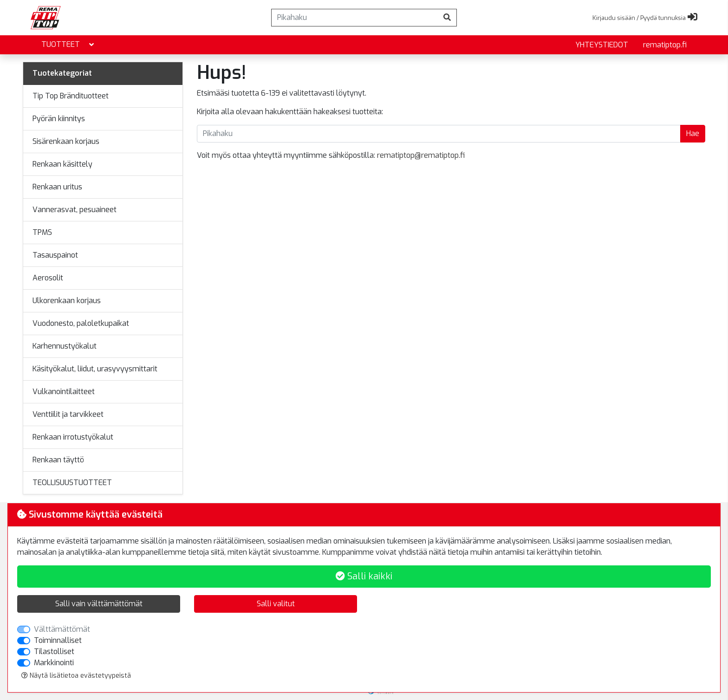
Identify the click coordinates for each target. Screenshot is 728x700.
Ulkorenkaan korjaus (67, 301)
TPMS (42, 232)
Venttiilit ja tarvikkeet (68, 414)
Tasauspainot (55, 255)
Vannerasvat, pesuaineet (75, 210)
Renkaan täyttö (58, 460)
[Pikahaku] (355, 18)
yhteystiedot (602, 45)
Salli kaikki (364, 576)
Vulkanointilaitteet (64, 392)
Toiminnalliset (58, 640)
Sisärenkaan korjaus (66, 141)
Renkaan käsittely (62, 164)
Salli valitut (276, 604)
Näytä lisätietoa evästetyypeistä (76, 676)
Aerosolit (48, 278)
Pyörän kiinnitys (59, 119)
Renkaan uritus (57, 187)
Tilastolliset (54, 651)
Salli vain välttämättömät (99, 604)
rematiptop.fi (665, 45)
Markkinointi (54, 663)
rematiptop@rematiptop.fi (421, 155)
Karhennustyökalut (65, 346)
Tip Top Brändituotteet (71, 96)
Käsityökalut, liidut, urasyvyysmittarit (95, 369)
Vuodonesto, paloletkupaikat (81, 323)
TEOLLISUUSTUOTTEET (72, 483)
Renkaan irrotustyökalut (73, 437)
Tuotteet (68, 45)
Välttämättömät (62, 629)
